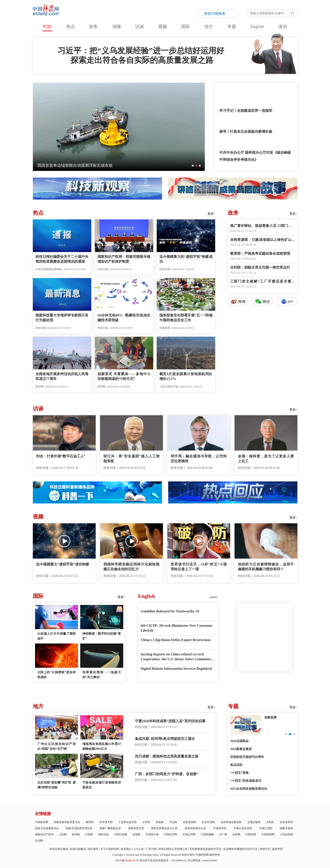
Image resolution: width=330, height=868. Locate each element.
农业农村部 (286, 822)
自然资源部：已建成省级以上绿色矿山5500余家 (263, 240)
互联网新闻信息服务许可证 (205, 849)
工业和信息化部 (127, 822)
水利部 (270, 822)
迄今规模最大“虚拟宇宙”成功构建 (63, 564)
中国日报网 (121, 834)
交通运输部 (254, 822)
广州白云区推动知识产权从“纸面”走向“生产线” (57, 746)
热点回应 (236, 765)
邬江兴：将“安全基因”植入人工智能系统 (131, 459)
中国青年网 (152, 834)
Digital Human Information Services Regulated (176, 669)
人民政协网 (286, 834)
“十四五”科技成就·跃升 (246, 781)
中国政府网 (42, 822)
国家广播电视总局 (110, 828)
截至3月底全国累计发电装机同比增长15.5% (186, 376)
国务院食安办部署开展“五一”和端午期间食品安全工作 (186, 318)
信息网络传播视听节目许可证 (241, 849)
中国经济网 (170, 834)
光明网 (236, 834)
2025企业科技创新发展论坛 (249, 789)
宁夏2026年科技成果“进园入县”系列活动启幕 (170, 721)
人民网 (63, 834)
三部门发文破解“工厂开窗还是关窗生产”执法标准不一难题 (263, 282)
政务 (93, 26)
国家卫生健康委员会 (47, 828)
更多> (211, 214)
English (257, 26)
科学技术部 (106, 822)
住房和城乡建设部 (231, 822)
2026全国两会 (239, 741)
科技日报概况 (78, 849)
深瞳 (117, 26)
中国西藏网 (207, 834)
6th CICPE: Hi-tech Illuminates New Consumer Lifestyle (177, 628)
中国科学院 (220, 828)
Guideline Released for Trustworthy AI (170, 611)
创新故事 (270, 717)
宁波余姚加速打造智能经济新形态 (102, 785)
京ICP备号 (127, 861)
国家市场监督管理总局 (79, 828)
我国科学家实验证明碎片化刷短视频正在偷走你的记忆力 (131, 567)
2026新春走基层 (241, 749)
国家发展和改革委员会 (67, 822)
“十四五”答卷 (239, 773)
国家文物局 (286, 828)
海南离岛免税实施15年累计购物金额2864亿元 (102, 746)
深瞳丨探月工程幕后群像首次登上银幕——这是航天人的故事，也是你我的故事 (107, 165)
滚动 (283, 26)
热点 (71, 26)
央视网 (136, 834)
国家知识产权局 (44, 834)
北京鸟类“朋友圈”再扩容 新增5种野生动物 (57, 785)
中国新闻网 (268, 834)
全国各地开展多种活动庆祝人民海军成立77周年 (62, 376)
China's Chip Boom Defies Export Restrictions (176, 640)
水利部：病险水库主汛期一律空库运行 (260, 267)
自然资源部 (190, 822)
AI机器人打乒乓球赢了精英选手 (57, 636)
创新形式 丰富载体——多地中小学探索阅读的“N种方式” (124, 376)
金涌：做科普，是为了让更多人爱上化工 (266, 459)
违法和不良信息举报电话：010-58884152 (163, 861)
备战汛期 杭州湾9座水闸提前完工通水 (165, 739)
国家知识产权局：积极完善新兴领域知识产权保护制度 (124, 259)
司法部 (173, 822)
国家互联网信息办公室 (164, 828)
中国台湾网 (189, 834)
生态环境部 (208, 822)
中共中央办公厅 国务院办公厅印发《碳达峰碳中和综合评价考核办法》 (255, 156)
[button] (193, 166)
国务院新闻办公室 (195, 828)
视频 (163, 26)
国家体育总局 (136, 828)
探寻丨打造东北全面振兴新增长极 (246, 132)
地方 (209, 26)
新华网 (76, 834)
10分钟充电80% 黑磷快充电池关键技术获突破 (124, 318)
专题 (232, 26)
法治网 (39, 841)
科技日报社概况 (59, 849)
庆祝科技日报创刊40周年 (247, 757)
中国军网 (251, 834)
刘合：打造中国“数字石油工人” (61, 456)
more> (214, 597)
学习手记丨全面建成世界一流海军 (246, 111)
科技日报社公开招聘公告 (173, 849)
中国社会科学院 (243, 828)
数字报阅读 (263, 385)
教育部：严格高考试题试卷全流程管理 (260, 253)
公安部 (146, 822)
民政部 (160, 822)
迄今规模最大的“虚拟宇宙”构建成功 (186, 259)
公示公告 (139, 849)
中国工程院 (266, 828)
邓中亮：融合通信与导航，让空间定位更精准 (199, 459)
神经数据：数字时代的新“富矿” (102, 636)
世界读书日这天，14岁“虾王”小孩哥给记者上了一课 (199, 567)
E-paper (264, 676)
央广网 (223, 834)
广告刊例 (151, 849)
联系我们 (126, 849)
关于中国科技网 (110, 849)
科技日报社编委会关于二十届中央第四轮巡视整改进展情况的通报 (62, 259)
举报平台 (265, 849)
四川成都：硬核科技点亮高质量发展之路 (167, 756)
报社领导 (93, 849)
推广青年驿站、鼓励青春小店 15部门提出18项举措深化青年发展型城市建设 (263, 226)
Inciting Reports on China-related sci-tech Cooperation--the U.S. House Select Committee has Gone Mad (176, 657)
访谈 (140, 26)
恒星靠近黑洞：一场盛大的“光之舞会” (102, 675)
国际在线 (103, 834)
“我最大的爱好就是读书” (239, 90)
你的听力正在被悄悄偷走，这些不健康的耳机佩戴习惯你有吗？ (266, 567)
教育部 (90, 822)
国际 (186, 26)
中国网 (89, 834)
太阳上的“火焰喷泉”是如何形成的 (57, 675)
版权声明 (277, 849)
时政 (47, 26)
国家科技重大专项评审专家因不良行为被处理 (62, 318)
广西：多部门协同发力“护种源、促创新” (167, 774)
